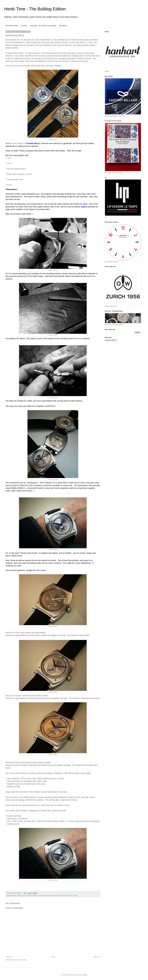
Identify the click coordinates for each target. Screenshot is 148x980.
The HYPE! (24, 26)
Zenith (76, 896)
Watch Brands (63, 26)
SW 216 (66, 896)
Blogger (85, 975)
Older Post (97, 957)
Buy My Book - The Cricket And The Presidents (43, 26)
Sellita (61, 896)
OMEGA (49, 896)
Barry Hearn (13, 896)
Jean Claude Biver (42, 896)
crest (27, 896)
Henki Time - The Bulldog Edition (35, 9)
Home (53, 957)
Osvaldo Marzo (56, 896)
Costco (24, 896)
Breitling (19, 896)
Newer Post (9, 957)
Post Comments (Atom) (20, 960)
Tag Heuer (71, 896)
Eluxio (31, 896)
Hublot (35, 896)
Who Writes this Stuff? (12, 26)
